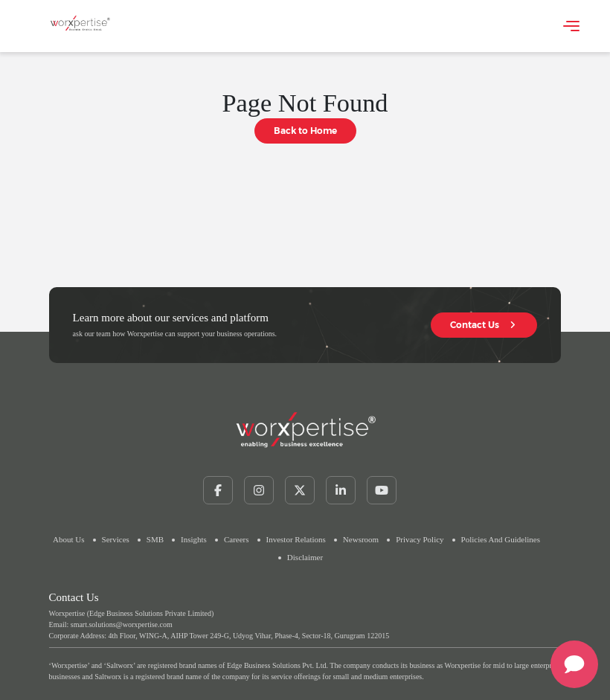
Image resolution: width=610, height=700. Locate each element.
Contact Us (484, 325)
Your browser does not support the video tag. (155, 24)
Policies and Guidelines (501, 539)
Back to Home (305, 131)
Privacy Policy (420, 539)
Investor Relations (296, 539)
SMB (155, 539)
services (116, 539)
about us (68, 539)
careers (237, 539)
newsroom (361, 539)
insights (194, 539)
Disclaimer (305, 557)
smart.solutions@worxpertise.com (122, 624)
